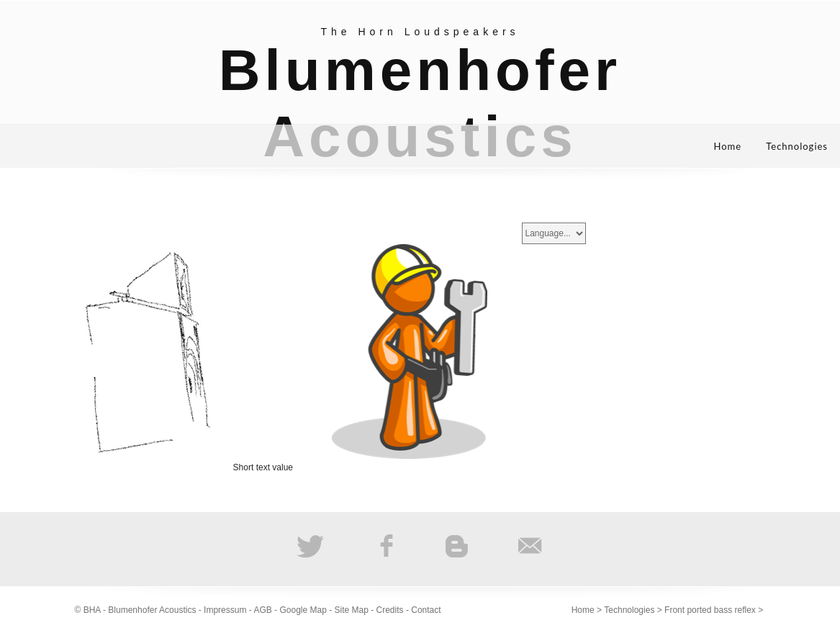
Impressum (225, 610)
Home (728, 146)
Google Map (303, 610)
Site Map (352, 610)
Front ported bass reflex (710, 610)
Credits (390, 610)
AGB (262, 610)
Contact (426, 610)
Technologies (797, 146)
